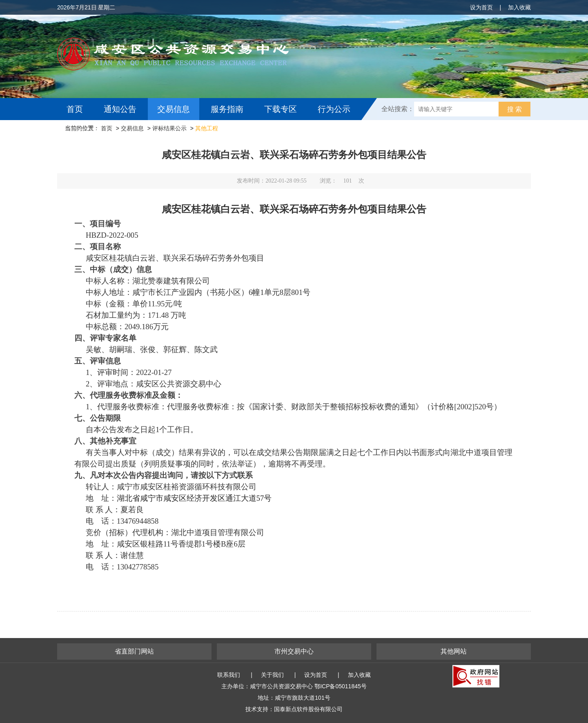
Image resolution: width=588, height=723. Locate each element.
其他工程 (207, 128)
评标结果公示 (169, 128)
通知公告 (120, 109)
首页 (75, 109)
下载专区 (281, 109)
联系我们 (229, 675)
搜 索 (514, 109)
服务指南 (227, 109)
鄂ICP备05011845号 (341, 686)
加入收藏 (519, 7)
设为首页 (481, 7)
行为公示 (334, 109)
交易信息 (174, 109)
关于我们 (272, 675)
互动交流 (85, 131)
